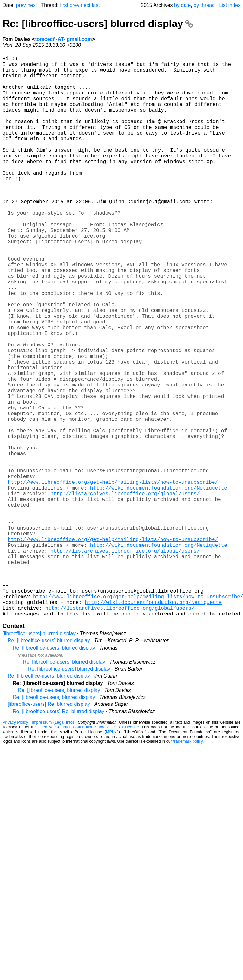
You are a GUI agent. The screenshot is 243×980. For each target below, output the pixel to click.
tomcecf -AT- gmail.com (63, 39)
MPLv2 (112, 856)
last (96, 5)
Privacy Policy (15, 847)
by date (182, 5)
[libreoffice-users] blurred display (39, 758)
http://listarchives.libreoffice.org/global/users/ (125, 591)
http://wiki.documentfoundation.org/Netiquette (159, 584)
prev (21, 5)
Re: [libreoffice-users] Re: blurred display (59, 836)
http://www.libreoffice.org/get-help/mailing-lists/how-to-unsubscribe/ (113, 577)
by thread (204, 5)
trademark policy (188, 866)
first (64, 5)
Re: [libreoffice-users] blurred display (98, 24)
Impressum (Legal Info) (53, 847)
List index (230, 5)
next (32, 5)
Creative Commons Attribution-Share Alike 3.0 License (89, 852)
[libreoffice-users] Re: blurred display (49, 829)
